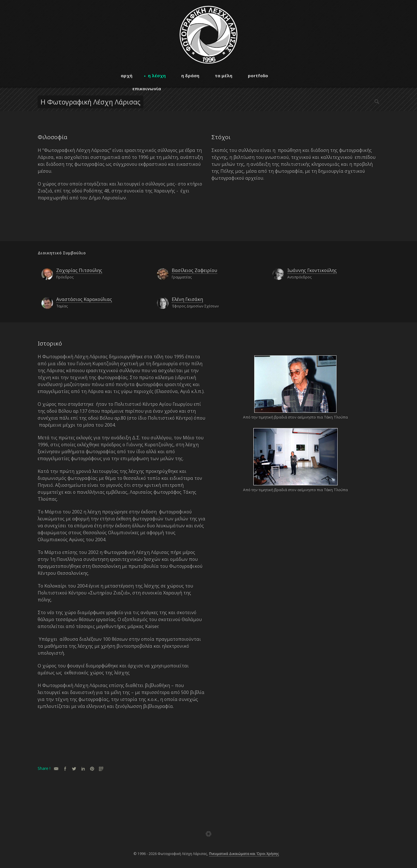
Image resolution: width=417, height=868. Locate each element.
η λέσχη (157, 76)
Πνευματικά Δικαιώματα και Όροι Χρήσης (244, 854)
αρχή (127, 76)
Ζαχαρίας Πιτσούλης (79, 270)
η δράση (190, 76)
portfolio (258, 76)
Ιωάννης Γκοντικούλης (312, 270)
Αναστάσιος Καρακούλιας (84, 299)
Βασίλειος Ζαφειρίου (194, 270)
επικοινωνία (147, 89)
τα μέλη (224, 76)
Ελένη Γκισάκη (187, 299)
